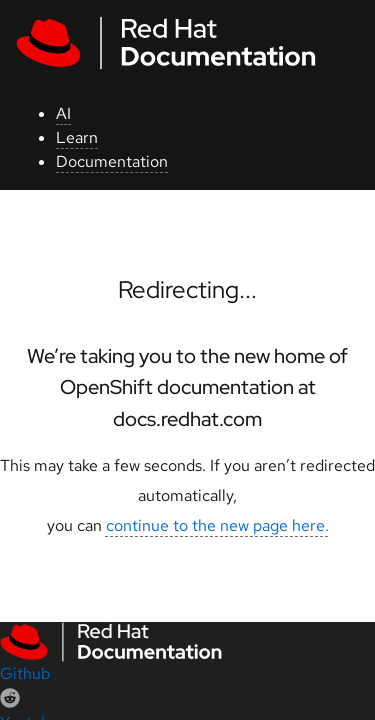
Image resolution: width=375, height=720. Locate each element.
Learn (77, 137)
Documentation (112, 161)
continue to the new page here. (217, 525)
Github (25, 673)
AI (63, 113)
